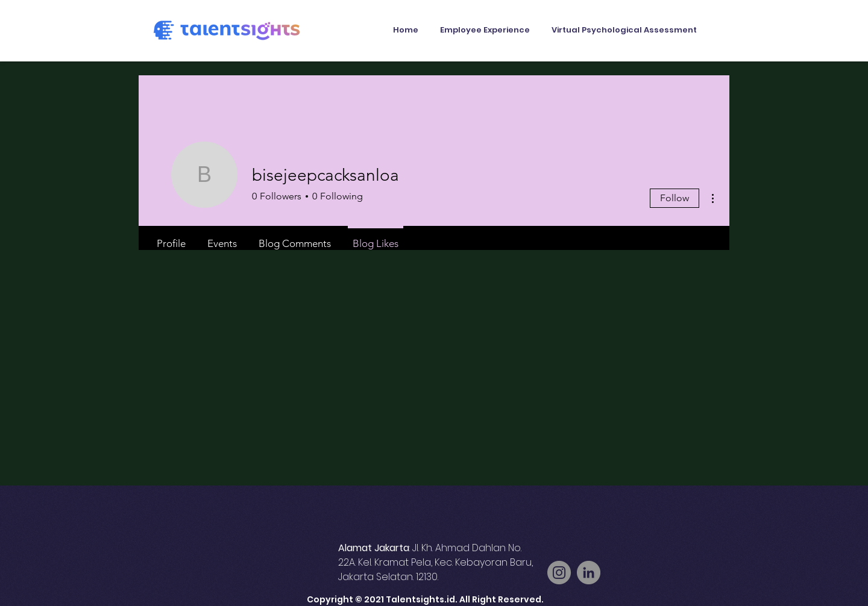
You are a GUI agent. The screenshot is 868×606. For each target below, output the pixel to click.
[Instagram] (559, 573)
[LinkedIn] (589, 573)
